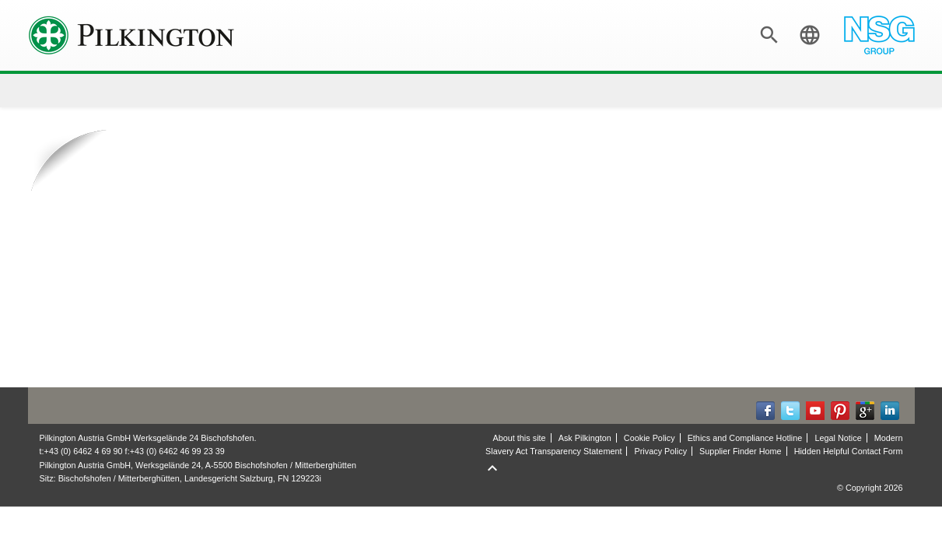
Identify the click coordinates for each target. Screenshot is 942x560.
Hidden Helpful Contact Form (849, 451)
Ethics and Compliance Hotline (745, 438)
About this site (519, 438)
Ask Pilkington (585, 438)
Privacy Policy (661, 451)
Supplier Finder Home (741, 451)
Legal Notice (838, 438)
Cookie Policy (650, 438)
